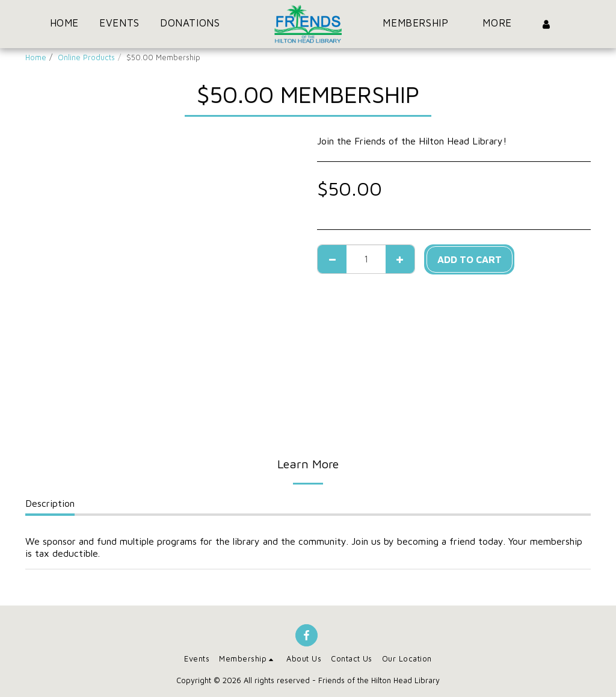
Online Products (86, 57)
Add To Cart (470, 259)
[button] (197, 24)
